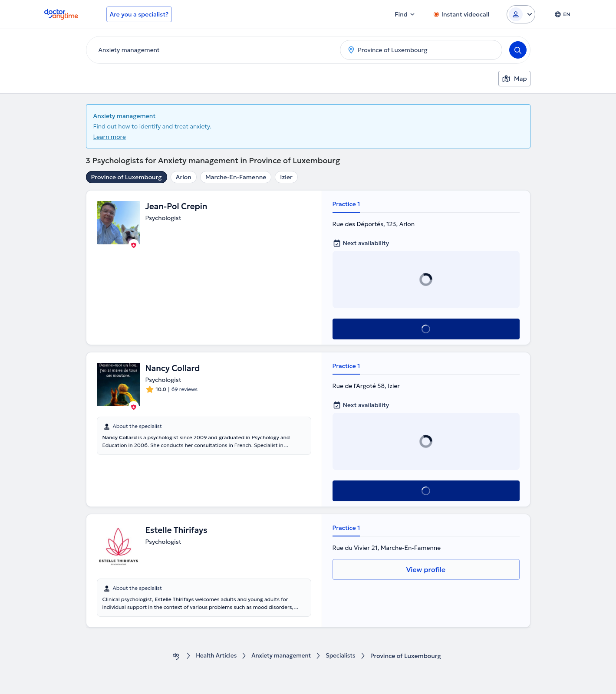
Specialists (343, 656)
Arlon (184, 177)
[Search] (518, 50)
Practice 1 (346, 204)
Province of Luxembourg (127, 177)
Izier (286, 177)
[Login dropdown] (521, 14)
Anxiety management (282, 656)
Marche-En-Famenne (236, 177)
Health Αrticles (214, 656)
